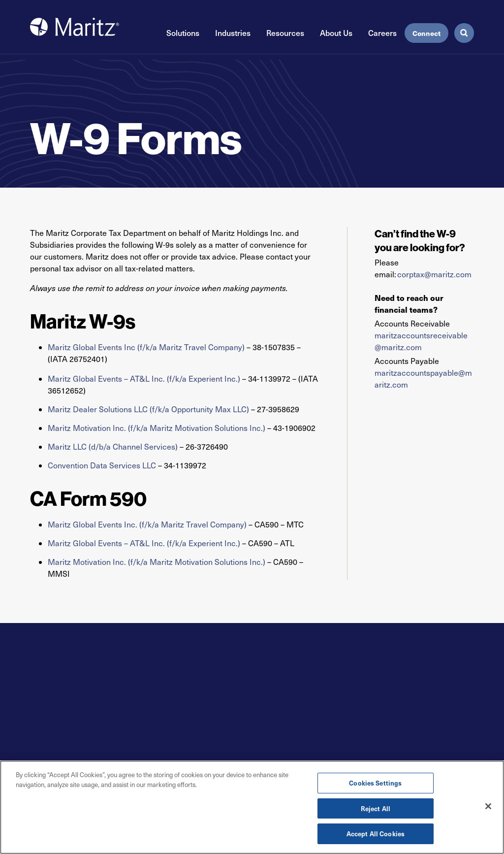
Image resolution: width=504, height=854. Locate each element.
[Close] (488, 807)
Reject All (376, 809)
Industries (233, 33)
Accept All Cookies (376, 835)
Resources (285, 33)
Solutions (183, 33)
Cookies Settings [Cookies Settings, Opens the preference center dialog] (375, 783)
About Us (336, 33)
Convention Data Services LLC (102, 465)
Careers (382, 33)
